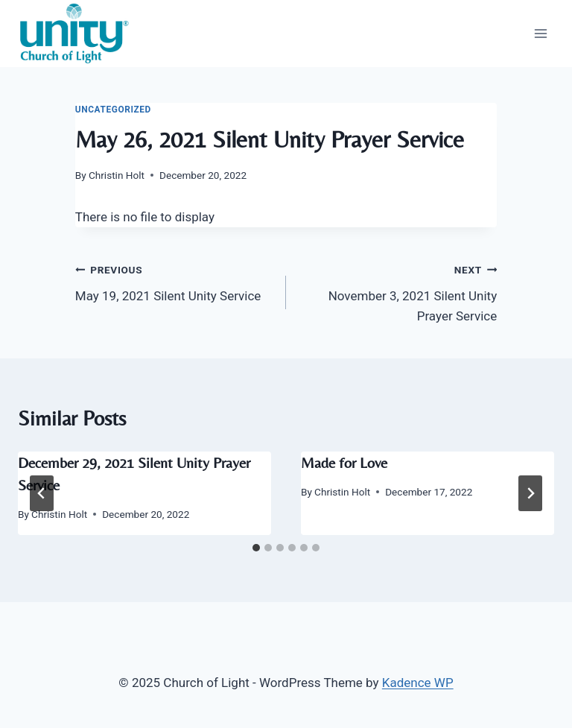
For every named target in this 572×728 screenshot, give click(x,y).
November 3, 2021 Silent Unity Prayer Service (398, 291)
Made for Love (344, 462)
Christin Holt (117, 175)
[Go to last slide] (42, 493)
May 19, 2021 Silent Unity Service (174, 281)
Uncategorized (113, 110)
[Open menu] (540, 33)
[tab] (256, 548)
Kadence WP (418, 683)
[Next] (530, 493)
